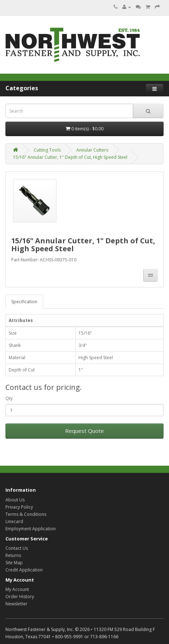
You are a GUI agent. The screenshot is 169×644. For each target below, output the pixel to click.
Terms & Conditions (26, 514)
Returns (13, 555)
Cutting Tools (47, 150)
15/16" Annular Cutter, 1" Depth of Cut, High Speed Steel (70, 157)
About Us (15, 500)
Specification (24, 302)
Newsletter (16, 604)
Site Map (14, 563)
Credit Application (24, 570)
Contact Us (17, 548)
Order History (20, 597)
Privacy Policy (19, 507)
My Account (17, 589)
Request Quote (84, 431)
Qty (9, 398)
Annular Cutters (92, 150)
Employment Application (31, 529)
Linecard (14, 521)
